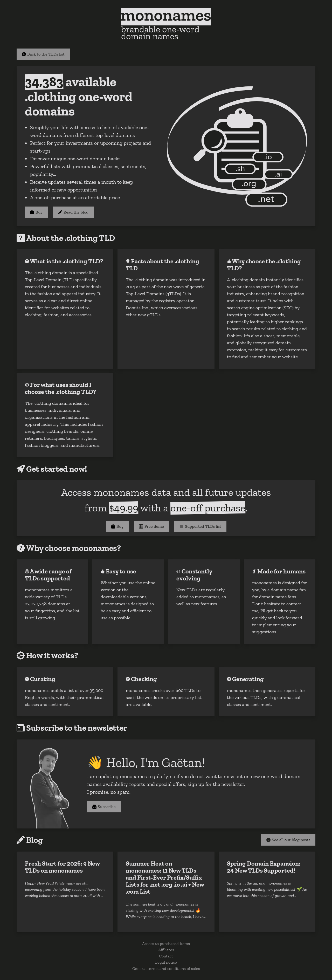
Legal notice (166, 962)
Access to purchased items (166, 944)
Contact (166, 956)
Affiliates (166, 950)
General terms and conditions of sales (166, 968)
